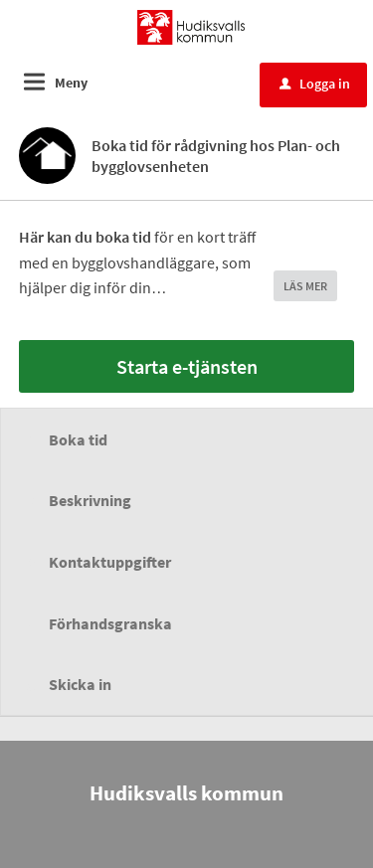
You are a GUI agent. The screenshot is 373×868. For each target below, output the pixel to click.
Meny (71, 83)
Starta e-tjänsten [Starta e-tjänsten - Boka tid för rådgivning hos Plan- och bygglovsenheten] (187, 366)
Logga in (315, 84)
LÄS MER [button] (305, 286)
